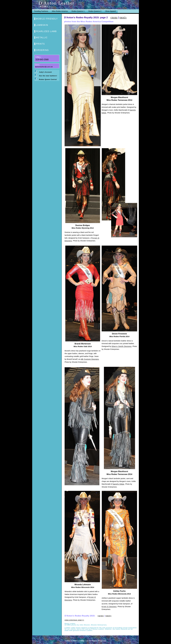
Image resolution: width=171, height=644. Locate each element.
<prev (114, 17)
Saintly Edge (119, 484)
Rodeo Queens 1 (78, 11)
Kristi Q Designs (109, 607)
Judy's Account (45, 72)
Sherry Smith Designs (122, 346)
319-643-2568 (42, 60)
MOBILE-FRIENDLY (47, 19)
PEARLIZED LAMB (46, 31)
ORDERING (42, 50)
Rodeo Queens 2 (95, 11)
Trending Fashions (41, 11)
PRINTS (40, 44)
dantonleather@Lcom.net (44, 67)
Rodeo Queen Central (48, 79)
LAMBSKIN (42, 25)
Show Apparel (110, 11)
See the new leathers (48, 76)
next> (123, 17)
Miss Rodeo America (60, 11)
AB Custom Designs (90, 359)
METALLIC (42, 38)
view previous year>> (74, 620)
